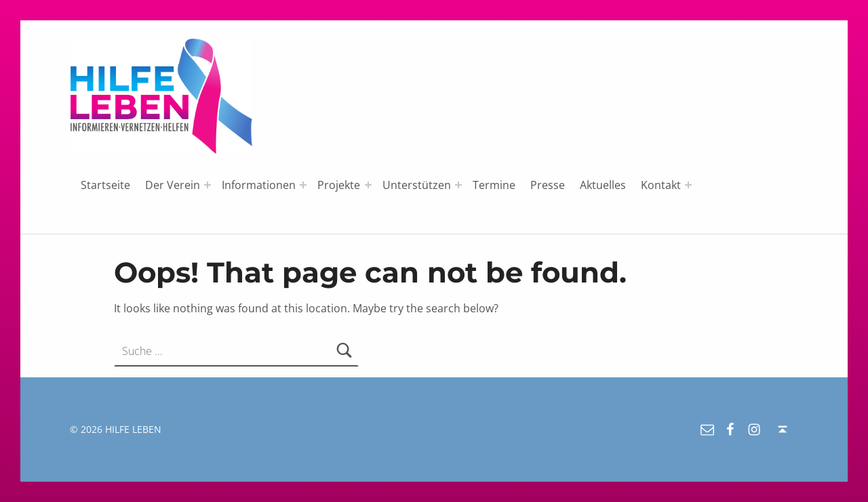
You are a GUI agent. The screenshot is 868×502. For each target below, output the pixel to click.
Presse (548, 185)
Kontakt (661, 185)
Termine (494, 185)
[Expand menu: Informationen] (303, 185)
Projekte (339, 185)
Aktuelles (603, 185)
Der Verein (173, 185)
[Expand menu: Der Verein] (208, 185)
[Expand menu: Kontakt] (688, 185)
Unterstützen (417, 185)
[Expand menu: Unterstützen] (458, 185)
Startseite (105, 185)
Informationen (259, 185)
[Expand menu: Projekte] (368, 185)
